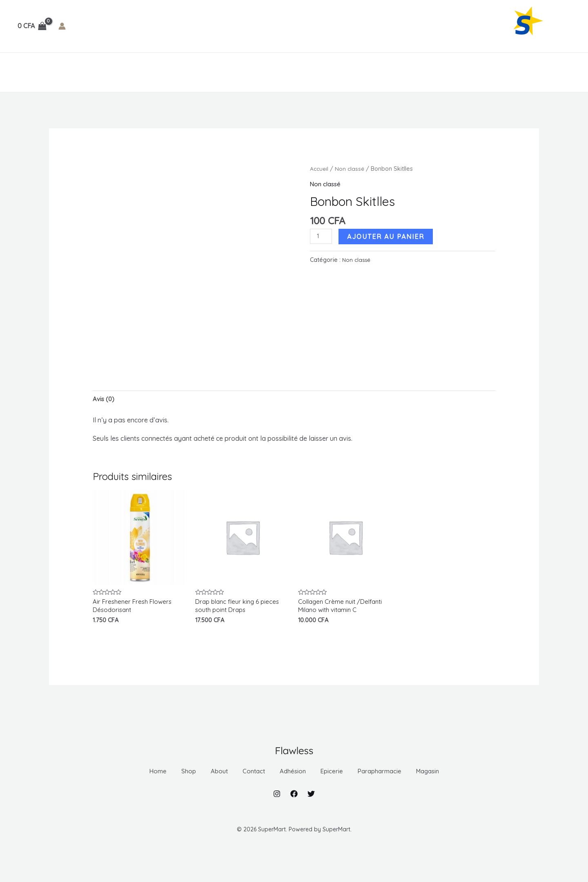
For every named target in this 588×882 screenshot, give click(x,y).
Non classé (351, 169)
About (85, 72)
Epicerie (213, 72)
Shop (54, 72)
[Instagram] (277, 811)
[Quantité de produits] (322, 237)
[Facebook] (294, 811)
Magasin (327, 72)
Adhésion (167, 72)
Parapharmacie (269, 72)
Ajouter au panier (388, 236)
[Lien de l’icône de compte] (62, 26)
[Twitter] (311, 811)
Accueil (320, 169)
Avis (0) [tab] (104, 400)
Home (25, 72)
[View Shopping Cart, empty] (32, 26)
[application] (182, 72)
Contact (121, 72)
